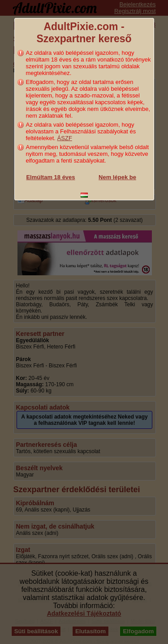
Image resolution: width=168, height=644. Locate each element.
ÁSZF (65, 138)
